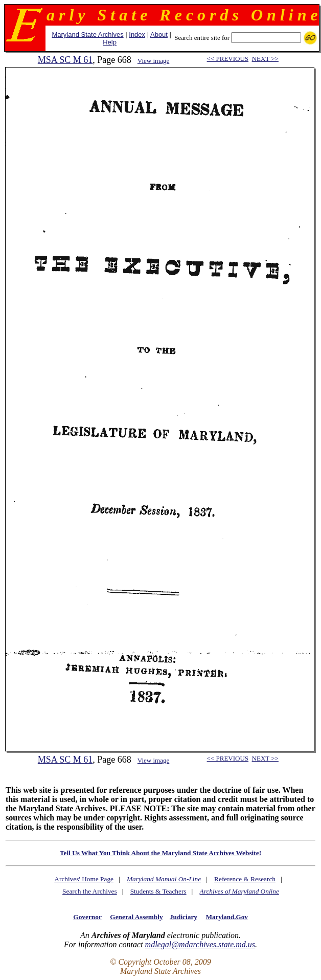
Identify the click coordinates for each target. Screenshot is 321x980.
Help (110, 42)
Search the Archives (90, 891)
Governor (87, 917)
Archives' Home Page (84, 879)
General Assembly (136, 917)
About (159, 35)
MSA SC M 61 (65, 60)
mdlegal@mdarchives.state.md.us (200, 944)
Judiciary (184, 917)
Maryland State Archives (87, 35)
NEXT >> (265, 59)
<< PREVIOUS (228, 59)
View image (153, 61)
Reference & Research (245, 879)
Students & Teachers (158, 891)
